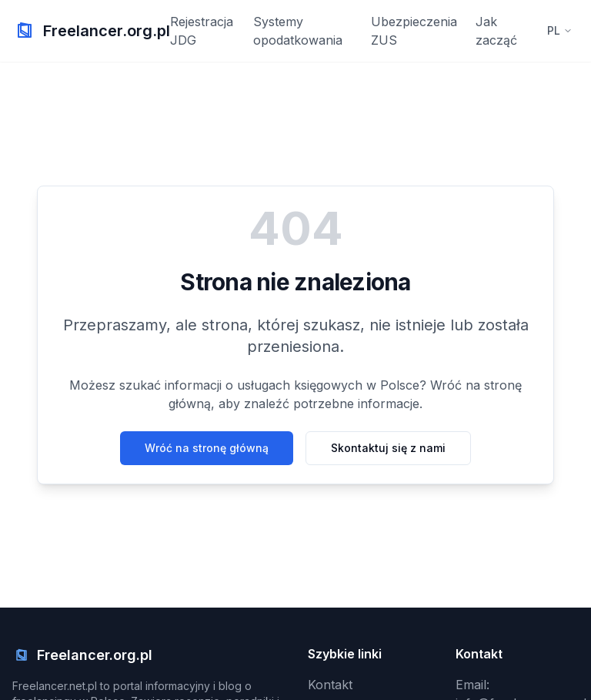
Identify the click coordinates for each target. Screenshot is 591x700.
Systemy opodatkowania (298, 31)
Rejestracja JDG (202, 31)
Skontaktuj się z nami (388, 448)
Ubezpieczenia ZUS (414, 31)
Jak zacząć (496, 31)
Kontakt (330, 685)
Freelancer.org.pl (107, 31)
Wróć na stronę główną (207, 448)
